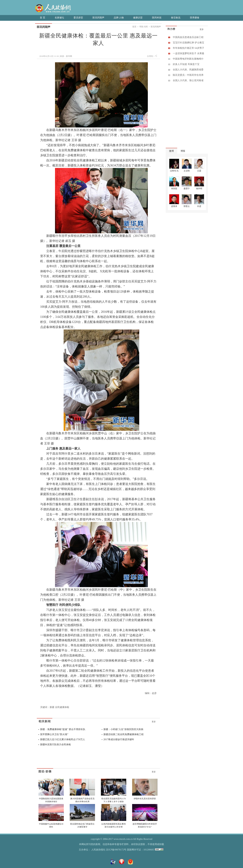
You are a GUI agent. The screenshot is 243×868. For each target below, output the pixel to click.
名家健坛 (59, 18)
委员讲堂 (78, 18)
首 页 (43, 18)
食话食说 (176, 18)
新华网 (69, 56)
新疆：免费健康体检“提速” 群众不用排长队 (63, 729)
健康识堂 (138, 18)
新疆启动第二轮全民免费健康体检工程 (124, 734)
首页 (134, 27)
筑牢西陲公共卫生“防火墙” (54, 734)
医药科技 (157, 18)
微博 (171, 151)
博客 (183, 151)
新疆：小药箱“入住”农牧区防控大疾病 (123, 729)
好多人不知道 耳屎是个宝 (186, 64)
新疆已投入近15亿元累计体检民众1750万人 (63, 739)
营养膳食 (195, 18)
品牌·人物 (119, 18)
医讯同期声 (98, 18)
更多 (154, 722)
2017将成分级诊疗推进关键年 (119, 739)
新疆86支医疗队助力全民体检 (56, 745)
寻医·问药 (144, 27)
